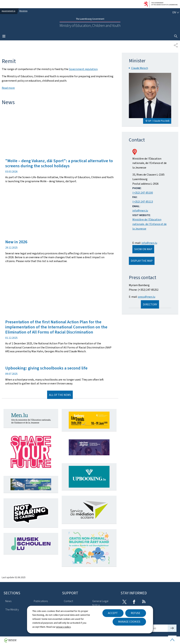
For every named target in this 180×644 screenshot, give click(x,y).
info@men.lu (140, 211)
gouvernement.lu (9, 11)
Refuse (136, 613)
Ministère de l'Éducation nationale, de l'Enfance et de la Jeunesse (150, 224)
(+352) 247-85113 (143, 202)
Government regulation (83, 69)
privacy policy (64, 627)
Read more (8, 88)
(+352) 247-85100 (143, 193)
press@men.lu (147, 297)
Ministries (23, 11)
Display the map (142, 261)
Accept (113, 613)
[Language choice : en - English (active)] (176, 12)
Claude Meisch (140, 68)
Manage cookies (129, 622)
